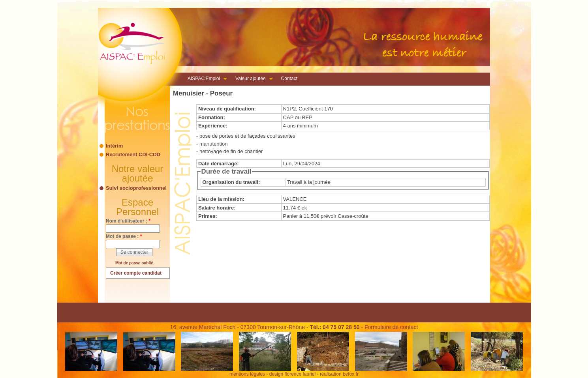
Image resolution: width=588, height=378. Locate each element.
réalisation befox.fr (339, 374)
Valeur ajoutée (252, 79)
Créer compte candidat (136, 273)
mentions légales (247, 374)
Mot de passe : (124, 236)
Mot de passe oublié (134, 263)
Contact (289, 79)
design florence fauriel (292, 374)
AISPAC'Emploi (205, 79)
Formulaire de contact (391, 327)
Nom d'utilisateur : (128, 221)
